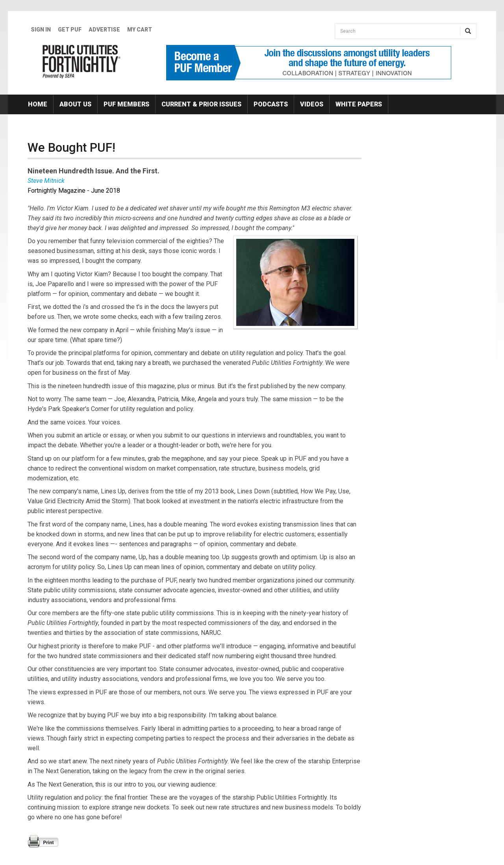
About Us (75, 104)
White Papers (359, 104)
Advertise (104, 30)
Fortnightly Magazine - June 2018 (74, 191)
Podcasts (271, 104)
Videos (312, 104)
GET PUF (70, 30)
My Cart (140, 30)
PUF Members (126, 104)
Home (38, 104)
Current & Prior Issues (201, 104)
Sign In (41, 30)
